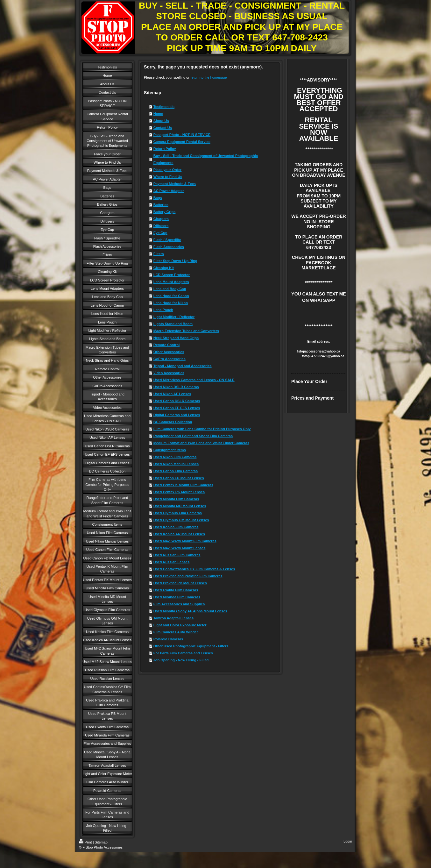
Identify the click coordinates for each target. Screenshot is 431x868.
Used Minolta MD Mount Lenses (180, 506)
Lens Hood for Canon (171, 296)
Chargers (161, 219)
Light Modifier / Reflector (174, 317)
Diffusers (161, 226)
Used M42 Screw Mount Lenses (180, 548)
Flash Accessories (169, 247)
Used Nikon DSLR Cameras (176, 387)
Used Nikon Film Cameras (175, 457)
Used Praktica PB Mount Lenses (180, 583)
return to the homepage (208, 77)
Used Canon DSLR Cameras (177, 401)
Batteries (161, 205)
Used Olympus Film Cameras (178, 513)
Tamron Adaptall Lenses (174, 618)
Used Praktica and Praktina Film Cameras (188, 576)
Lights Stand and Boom (173, 324)
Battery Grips (165, 212)
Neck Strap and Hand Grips (176, 338)
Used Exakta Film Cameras (176, 590)
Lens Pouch (163, 310)
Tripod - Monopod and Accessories (183, 366)
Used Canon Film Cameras (176, 471)
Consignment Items (170, 450)
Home (158, 114)
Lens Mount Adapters (171, 282)
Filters (159, 254)
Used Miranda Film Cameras (177, 597)
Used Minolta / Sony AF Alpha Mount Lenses (190, 611)
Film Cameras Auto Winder (176, 632)
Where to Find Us (168, 177)
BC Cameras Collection (173, 422)
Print (85, 842)
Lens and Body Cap (170, 289)
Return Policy (165, 149)
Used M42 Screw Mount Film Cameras (185, 541)
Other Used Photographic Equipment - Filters (191, 646)
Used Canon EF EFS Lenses (177, 408)
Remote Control (167, 345)
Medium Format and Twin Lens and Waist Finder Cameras (201, 443)
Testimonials (164, 107)
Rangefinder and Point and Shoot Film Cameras (193, 436)
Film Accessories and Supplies (179, 604)
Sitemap (101, 842)
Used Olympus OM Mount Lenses (181, 520)
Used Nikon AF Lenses (172, 394)
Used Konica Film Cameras (176, 527)
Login (348, 841)
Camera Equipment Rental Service (182, 142)
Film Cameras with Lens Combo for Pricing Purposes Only (202, 429)
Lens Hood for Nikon (171, 303)
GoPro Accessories (170, 359)
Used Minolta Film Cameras (176, 499)
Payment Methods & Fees (175, 184)
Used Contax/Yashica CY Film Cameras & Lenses (194, 569)
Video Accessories (169, 373)
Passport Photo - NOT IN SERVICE (182, 135)
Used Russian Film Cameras (177, 555)
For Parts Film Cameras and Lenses (183, 653)
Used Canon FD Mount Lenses (179, 478)
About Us (161, 121)
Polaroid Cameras (168, 639)
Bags (158, 198)
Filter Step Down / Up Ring (175, 261)
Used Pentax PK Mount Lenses (179, 492)
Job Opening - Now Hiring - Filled (181, 660)
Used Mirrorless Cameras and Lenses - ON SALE (194, 380)
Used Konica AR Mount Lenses (179, 534)
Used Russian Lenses (172, 562)
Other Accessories (169, 352)
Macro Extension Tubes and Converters (186, 331)
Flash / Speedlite (167, 240)
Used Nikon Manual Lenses (176, 464)
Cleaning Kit (164, 268)
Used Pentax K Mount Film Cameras (183, 485)
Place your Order (168, 170)
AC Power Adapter (169, 191)
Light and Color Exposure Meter (180, 625)
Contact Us (163, 128)
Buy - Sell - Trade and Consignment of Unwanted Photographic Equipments (206, 159)
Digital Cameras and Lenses (177, 415)
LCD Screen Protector (172, 275)
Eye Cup (160, 233)
